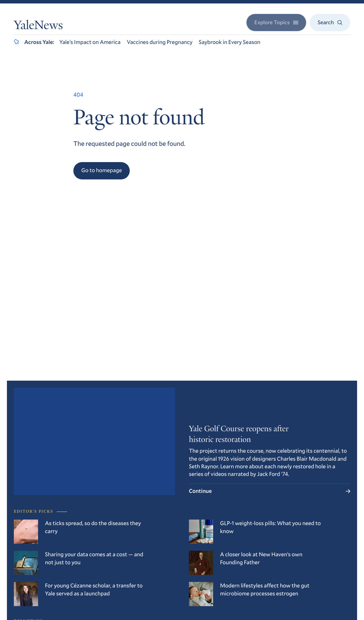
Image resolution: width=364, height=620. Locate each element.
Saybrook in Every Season (229, 42)
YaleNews (38, 26)
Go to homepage (102, 170)
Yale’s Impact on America (90, 42)
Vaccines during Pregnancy (160, 42)
